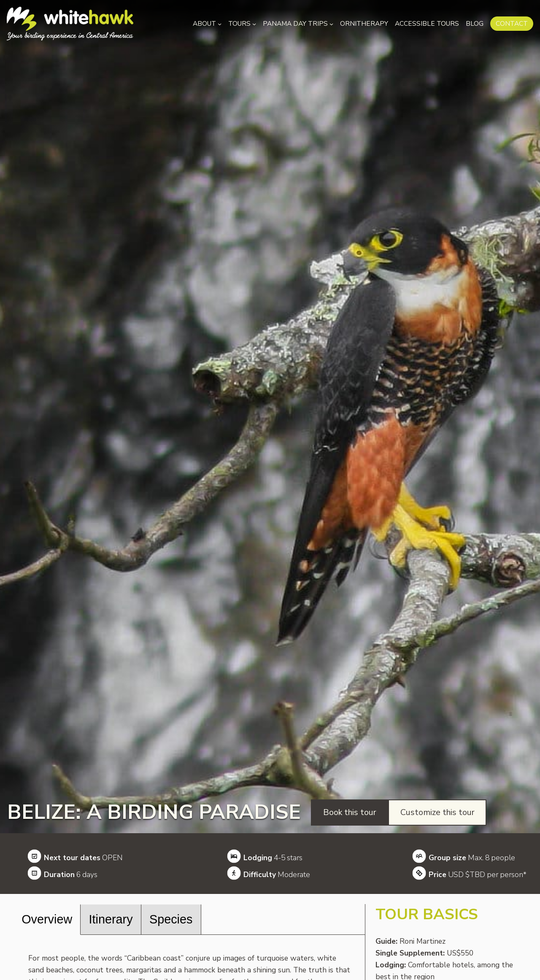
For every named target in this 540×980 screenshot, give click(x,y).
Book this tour (350, 812)
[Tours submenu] (254, 23)
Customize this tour (437, 812)
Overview (47, 919)
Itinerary (111, 919)
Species (171, 919)
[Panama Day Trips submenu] (331, 23)
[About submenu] (220, 23)
